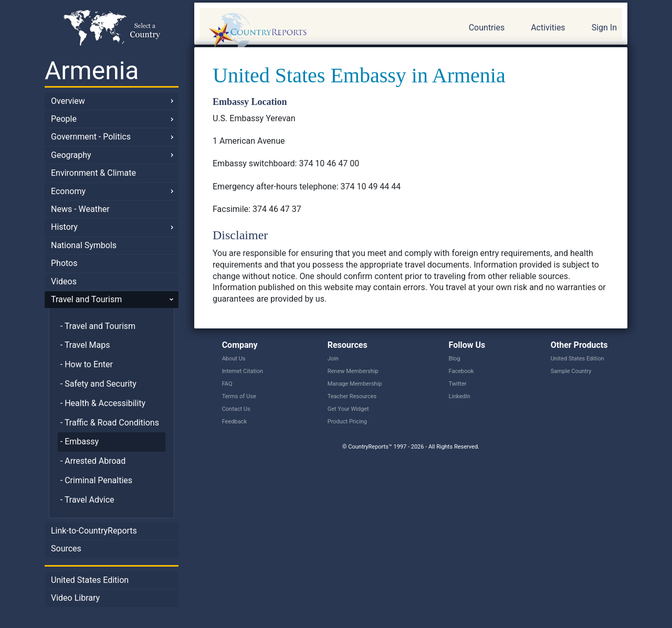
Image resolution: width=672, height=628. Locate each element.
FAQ (227, 384)
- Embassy (80, 441)
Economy (68, 191)
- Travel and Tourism (98, 326)
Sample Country (571, 371)
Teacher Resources (352, 396)
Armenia (92, 71)
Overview (68, 101)
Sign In (604, 28)
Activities (548, 28)
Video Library (75, 598)
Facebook (461, 371)
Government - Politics (91, 137)
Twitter (458, 384)
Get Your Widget (348, 409)
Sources (66, 549)
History (64, 227)
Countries (487, 28)
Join (333, 359)
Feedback (234, 422)
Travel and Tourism (86, 299)
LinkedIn (460, 396)
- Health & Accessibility (103, 403)
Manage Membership (355, 384)
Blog (455, 359)
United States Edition (90, 580)
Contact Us (236, 409)
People (64, 119)
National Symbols (84, 245)
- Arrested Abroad (93, 461)
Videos (64, 281)
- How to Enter (87, 364)
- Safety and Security (98, 384)
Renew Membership (353, 371)
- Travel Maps (85, 345)
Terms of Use (239, 396)
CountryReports (314, 31)
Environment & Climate (93, 173)
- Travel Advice (87, 500)
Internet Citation (243, 371)
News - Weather (80, 209)
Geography (71, 155)
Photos (64, 263)
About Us (234, 359)
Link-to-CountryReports (94, 531)
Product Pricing (347, 422)
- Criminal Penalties (96, 480)
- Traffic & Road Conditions (110, 423)
